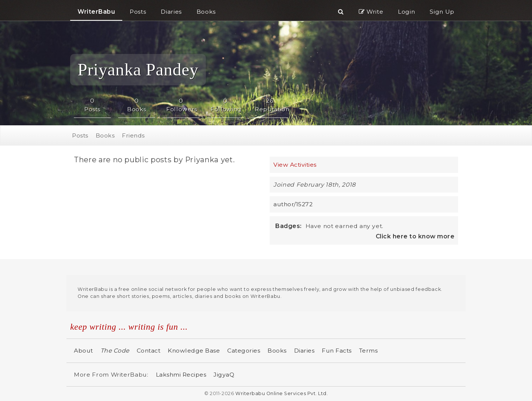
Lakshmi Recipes (181, 375)
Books (105, 135)
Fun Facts (337, 351)
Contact (149, 351)
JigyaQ (224, 375)
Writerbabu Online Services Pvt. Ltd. (282, 393)
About (83, 351)
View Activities (295, 165)
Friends (133, 135)
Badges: (289, 226)
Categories (244, 351)
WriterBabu (96, 12)
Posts (80, 135)
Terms (369, 351)
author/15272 (293, 204)
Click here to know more (415, 236)
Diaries (304, 351)
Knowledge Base (194, 351)
